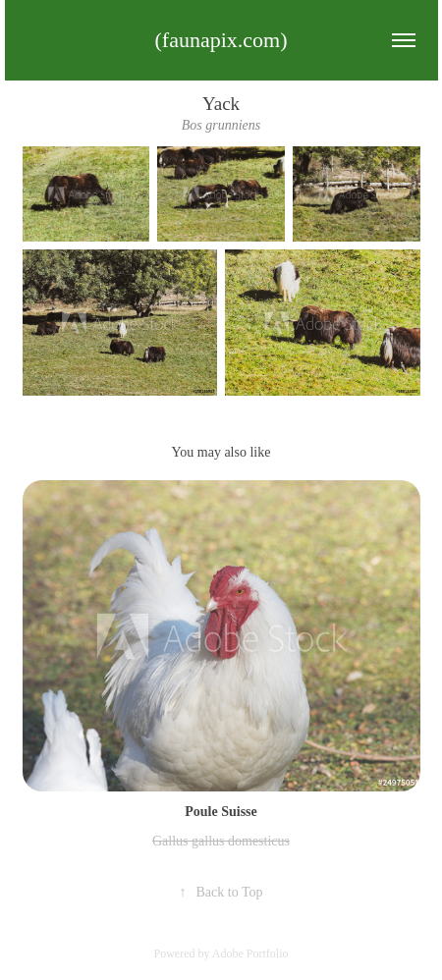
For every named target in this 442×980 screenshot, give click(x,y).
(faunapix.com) (221, 40)
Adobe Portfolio (250, 953)
